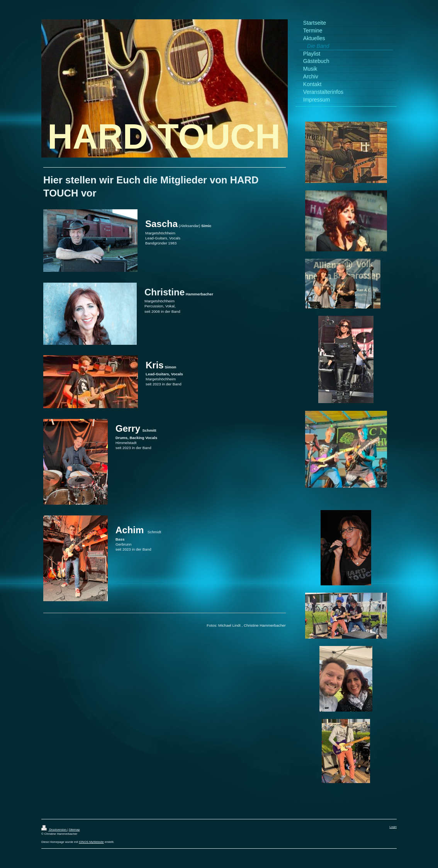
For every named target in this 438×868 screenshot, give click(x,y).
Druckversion (54, 830)
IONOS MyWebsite (91, 842)
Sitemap (74, 830)
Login (393, 827)
